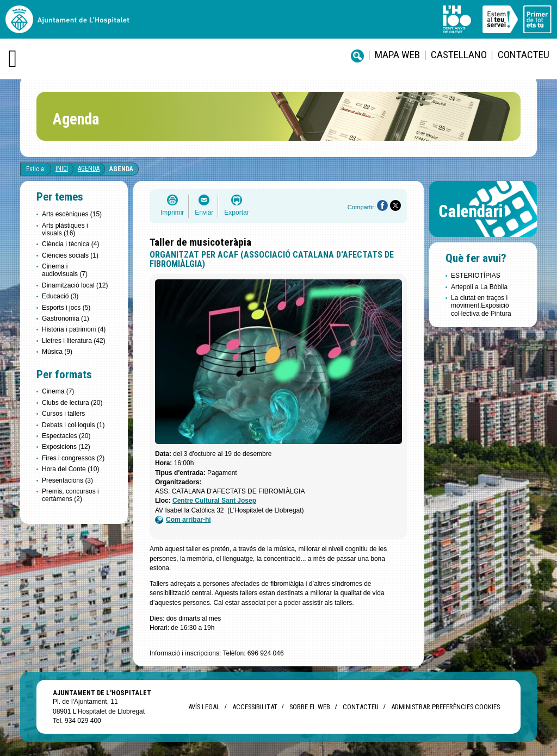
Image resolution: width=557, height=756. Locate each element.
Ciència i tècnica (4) (70, 244)
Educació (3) (60, 296)
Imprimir (172, 213)
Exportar (236, 213)
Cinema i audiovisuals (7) (65, 270)
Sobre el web (310, 707)
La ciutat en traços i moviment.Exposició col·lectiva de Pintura (481, 306)
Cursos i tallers (63, 414)
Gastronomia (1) (66, 318)
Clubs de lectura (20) (72, 403)
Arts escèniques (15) (72, 214)
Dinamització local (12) (75, 285)
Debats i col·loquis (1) (73, 425)
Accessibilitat (255, 707)
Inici (62, 168)
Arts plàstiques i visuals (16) (65, 229)
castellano (459, 55)
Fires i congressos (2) (73, 458)
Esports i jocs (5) (66, 308)
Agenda (89, 168)
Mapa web (397, 55)
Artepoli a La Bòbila (479, 287)
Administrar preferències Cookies (445, 707)
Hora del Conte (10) (70, 469)
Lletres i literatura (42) (74, 341)
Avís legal (204, 707)
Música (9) (57, 352)
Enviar (204, 213)
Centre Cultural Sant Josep (214, 501)
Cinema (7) (58, 391)
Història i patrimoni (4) (74, 329)
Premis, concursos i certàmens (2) (70, 495)
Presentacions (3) (67, 480)
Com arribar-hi (183, 520)
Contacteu (524, 55)
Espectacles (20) (66, 436)
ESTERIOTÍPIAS (476, 276)
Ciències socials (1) (70, 255)
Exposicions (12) (66, 447)
